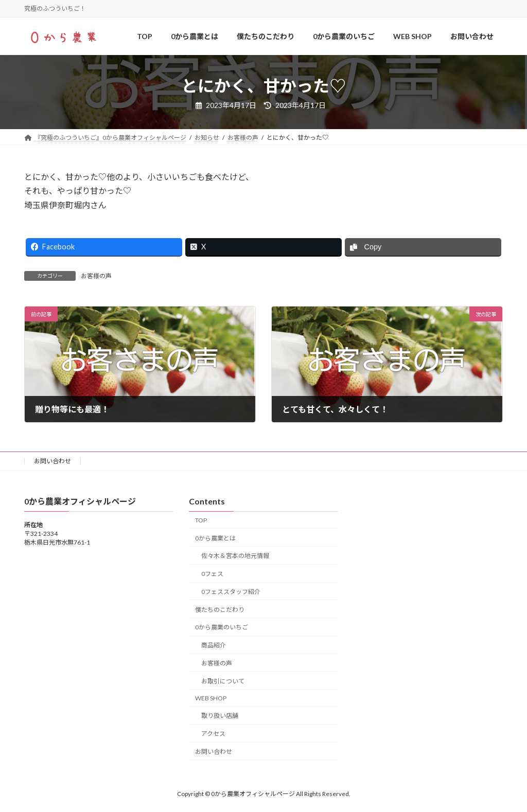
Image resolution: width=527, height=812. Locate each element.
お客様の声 (96, 276)
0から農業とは (215, 538)
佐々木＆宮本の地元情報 (235, 556)
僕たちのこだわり (220, 610)
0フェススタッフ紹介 (231, 592)
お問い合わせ (52, 461)
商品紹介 (214, 646)
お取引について (223, 681)
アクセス (213, 734)
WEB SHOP (211, 698)
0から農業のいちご (222, 628)
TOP (201, 520)
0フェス (212, 574)
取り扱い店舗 (220, 716)
